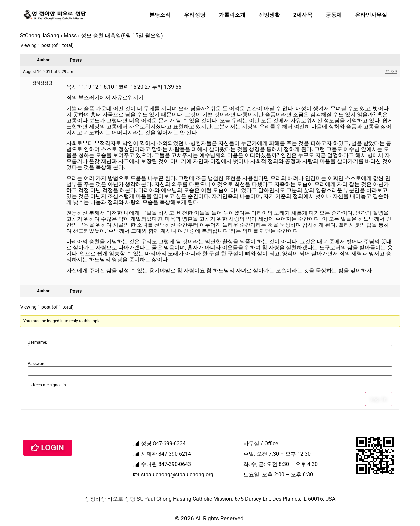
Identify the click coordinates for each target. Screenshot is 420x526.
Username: (37, 342)
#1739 (391, 72)
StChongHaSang (40, 35)
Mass (70, 35)
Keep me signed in (49, 385)
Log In (379, 399)
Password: (37, 364)
